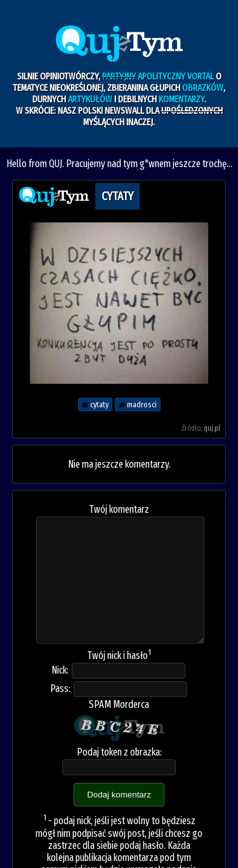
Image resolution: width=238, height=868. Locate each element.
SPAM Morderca (119, 704)
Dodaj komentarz (119, 795)
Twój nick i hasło (119, 655)
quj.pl (212, 428)
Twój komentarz (119, 509)
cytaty (95, 404)
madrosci (138, 404)
